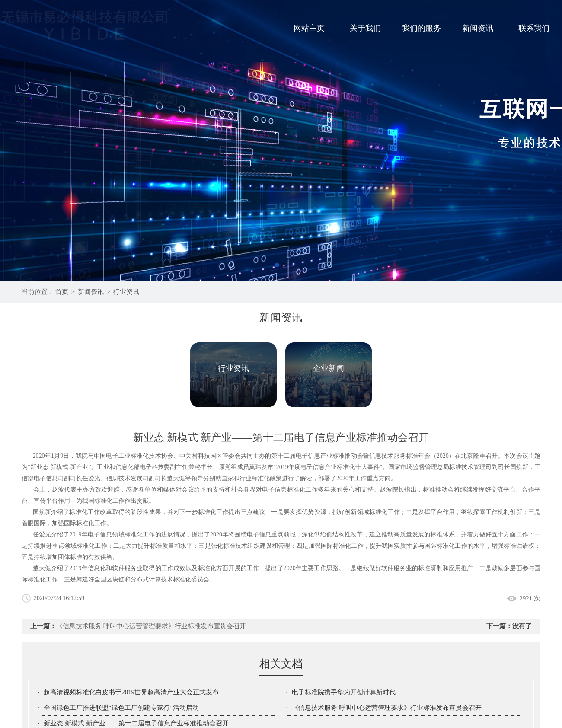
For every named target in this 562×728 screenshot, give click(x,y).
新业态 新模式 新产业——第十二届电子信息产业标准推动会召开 (136, 723)
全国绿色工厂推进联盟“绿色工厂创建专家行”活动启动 (121, 708)
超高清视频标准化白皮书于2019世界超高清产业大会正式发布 (131, 692)
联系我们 (534, 28)
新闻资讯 (478, 28)
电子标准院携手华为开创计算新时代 (344, 692)
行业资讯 (126, 292)
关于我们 (365, 28)
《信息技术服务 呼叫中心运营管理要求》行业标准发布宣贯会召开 (151, 626)
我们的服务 (421, 28)
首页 (62, 292)
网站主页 (309, 28)
